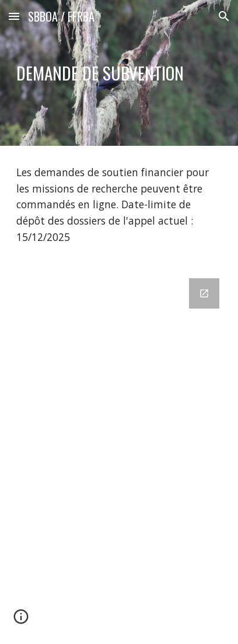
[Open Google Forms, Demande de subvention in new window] (204, 293)
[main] (119, 73)
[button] (14, 16)
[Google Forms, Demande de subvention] (119, 454)
